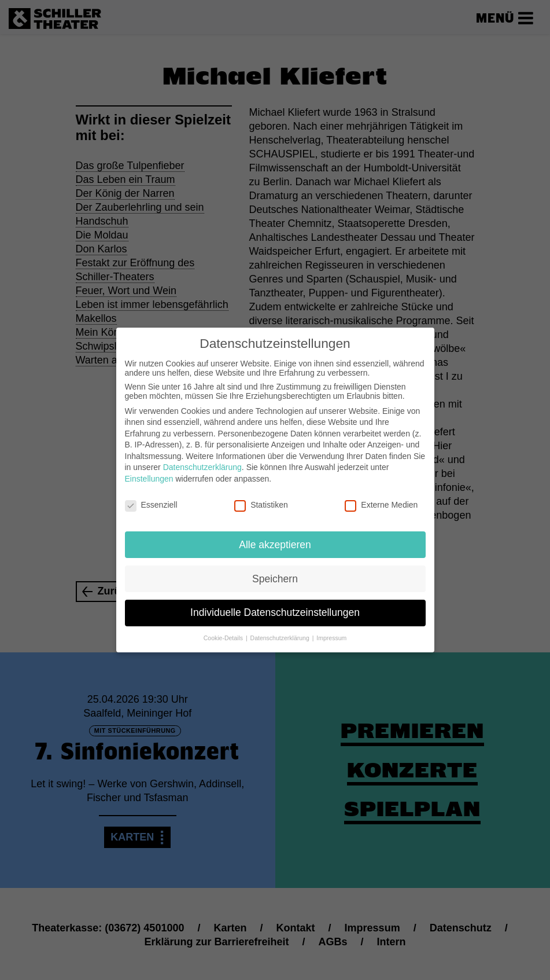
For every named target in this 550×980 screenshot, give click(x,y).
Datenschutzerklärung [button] (281, 629)
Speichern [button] (275, 569)
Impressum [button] (331, 629)
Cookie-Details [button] (224, 629)
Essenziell (151, 495)
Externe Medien (381, 495)
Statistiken (261, 495)
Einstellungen (149, 469)
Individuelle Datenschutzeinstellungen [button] (275, 603)
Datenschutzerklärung (202, 458)
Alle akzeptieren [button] (275, 535)
